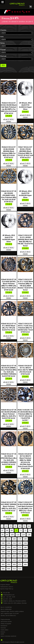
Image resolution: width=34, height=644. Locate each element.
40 (20, 526)
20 (11, 526)
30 (15, 526)
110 (18, 535)
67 (3, 530)
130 (29, 535)
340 (3, 556)
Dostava (3, 632)
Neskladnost (4, 626)
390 (3, 560)
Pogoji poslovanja (5, 619)
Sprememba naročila (6, 622)
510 (14, 569)
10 (6, 526)
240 (3, 547)
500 (9, 569)
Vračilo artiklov (4, 630)
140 (3, 539)
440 (3, 564)
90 (7, 535)
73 (30, 530)
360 (14, 556)
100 (12, 535)
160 (14, 539)
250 (9, 547)
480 (25, 564)
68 (7, 530)
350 (9, 556)
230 (25, 543)
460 (14, 564)
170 (20, 539)
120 (23, 535)
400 (9, 560)
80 (3, 535)
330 (25, 552)
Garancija (3, 628)
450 (9, 564)
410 (14, 560)
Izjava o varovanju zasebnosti (8, 636)
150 (9, 539)
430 (25, 560)
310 (14, 552)
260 (14, 547)
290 (3, 552)
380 (25, 556)
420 (20, 560)
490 (3, 569)
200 (9, 543)
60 (29, 526)
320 (20, 552)
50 (24, 526)
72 (25, 530)
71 (21, 530)
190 (3, 543)
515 (20, 569)
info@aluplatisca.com (9, 595)
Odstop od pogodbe (6, 624)
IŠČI (3, 65)
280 (25, 547)
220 (20, 543)
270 (20, 547)
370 (20, 556)
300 (9, 552)
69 (12, 530)
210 (14, 543)
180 (25, 539)
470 (20, 564)
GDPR (2, 634)
